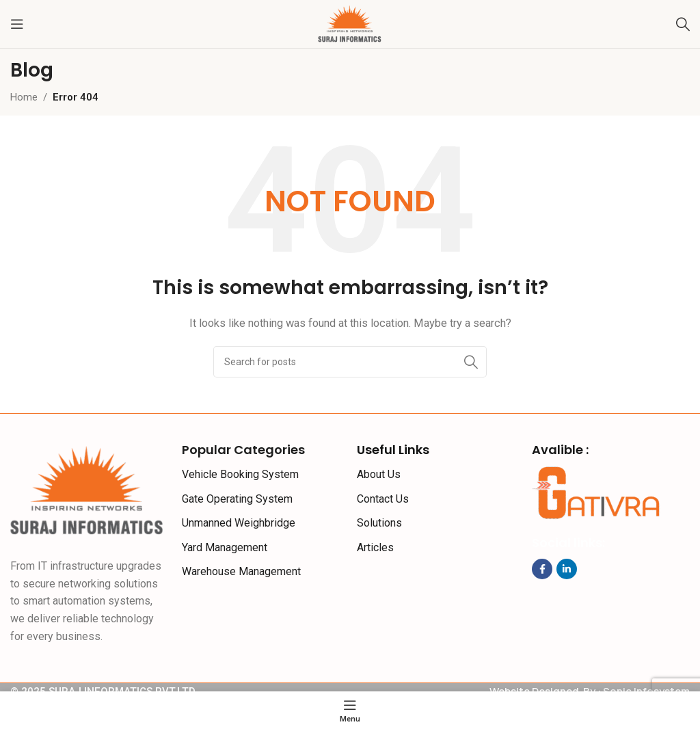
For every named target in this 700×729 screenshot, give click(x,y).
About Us (379, 474)
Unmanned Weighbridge (239, 523)
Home (24, 97)
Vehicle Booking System (240, 474)
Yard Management (225, 547)
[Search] (683, 24)
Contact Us (383, 499)
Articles (375, 547)
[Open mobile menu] (17, 24)
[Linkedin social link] (567, 569)
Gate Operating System (237, 499)
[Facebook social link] (542, 569)
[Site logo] (350, 23)
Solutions (379, 523)
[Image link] (87, 490)
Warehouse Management (241, 571)
